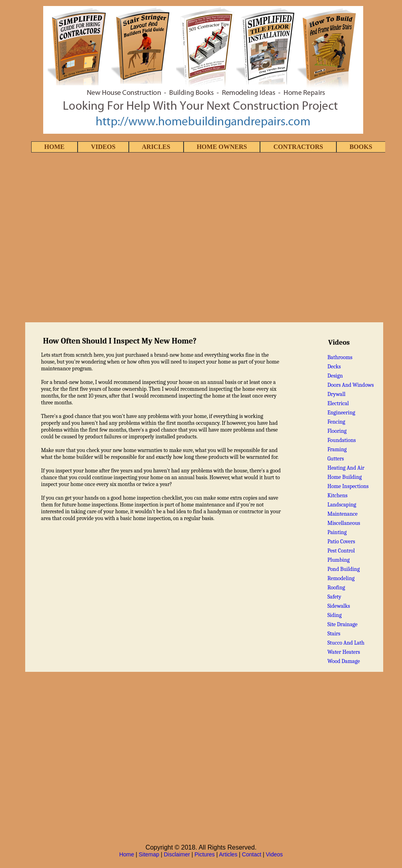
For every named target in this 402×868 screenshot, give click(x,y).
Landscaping (342, 505)
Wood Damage (343, 661)
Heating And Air (346, 468)
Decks (334, 367)
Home (127, 854)
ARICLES (156, 147)
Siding (334, 615)
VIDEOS (103, 147)
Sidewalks (339, 606)
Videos (275, 854)
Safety (334, 597)
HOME (55, 147)
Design (335, 376)
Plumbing (338, 560)
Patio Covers (341, 541)
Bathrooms (340, 357)
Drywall (336, 394)
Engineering (341, 413)
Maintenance (342, 514)
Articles (228, 854)
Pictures (205, 854)
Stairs (334, 634)
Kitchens (337, 495)
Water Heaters (344, 652)
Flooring (337, 431)
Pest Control (341, 551)
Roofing (336, 588)
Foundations (341, 440)
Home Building (344, 477)
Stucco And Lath (346, 643)
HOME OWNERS (222, 147)
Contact (252, 854)
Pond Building (343, 569)
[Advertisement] (96, 238)
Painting (337, 532)
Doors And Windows (350, 385)
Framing (337, 449)
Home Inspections (348, 486)
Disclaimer (177, 854)
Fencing (336, 422)
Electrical (338, 403)
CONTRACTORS (298, 147)
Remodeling (341, 578)
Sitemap (149, 854)
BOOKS (361, 147)
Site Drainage (342, 624)
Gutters (335, 459)
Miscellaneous (344, 523)
